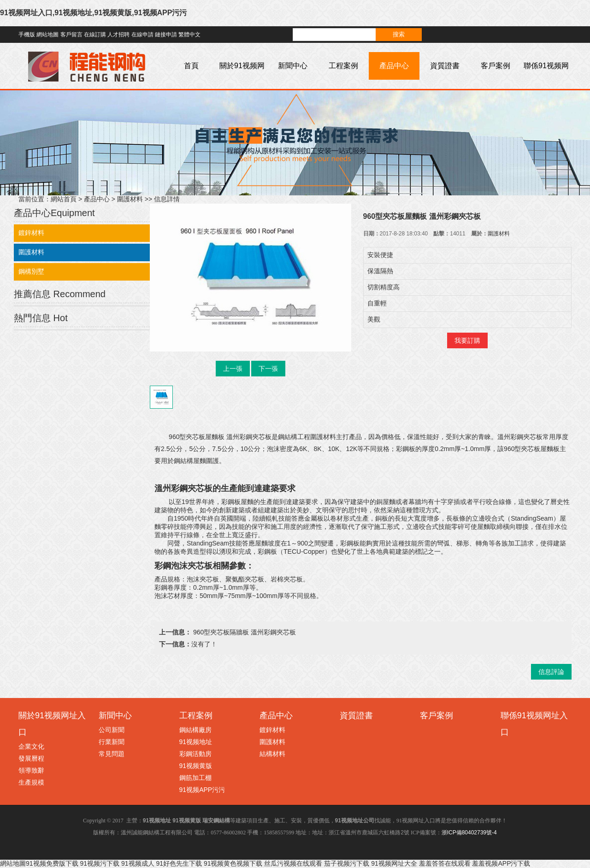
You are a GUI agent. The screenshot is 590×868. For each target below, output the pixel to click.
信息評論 (551, 672)
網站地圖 (47, 35)
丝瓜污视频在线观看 (293, 863)
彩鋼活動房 (195, 754)
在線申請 (142, 35)
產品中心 (394, 66)
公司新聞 (112, 730)
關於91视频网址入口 (242, 79)
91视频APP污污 (202, 790)
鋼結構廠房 (195, 730)
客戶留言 (71, 35)
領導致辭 (31, 770)
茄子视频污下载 (347, 863)
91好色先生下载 (179, 863)
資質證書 (445, 66)
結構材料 (272, 754)
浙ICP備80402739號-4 (469, 833)
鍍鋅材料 (31, 233)
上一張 (233, 369)
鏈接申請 (166, 35)
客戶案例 (496, 66)
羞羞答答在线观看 (445, 863)
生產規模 (31, 782)
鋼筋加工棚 (195, 778)
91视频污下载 (100, 863)
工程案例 (343, 66)
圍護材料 (130, 199)
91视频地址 (196, 742)
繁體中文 (189, 35)
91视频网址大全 (394, 863)
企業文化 (31, 746)
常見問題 (112, 754)
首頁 (191, 66)
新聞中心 (293, 66)
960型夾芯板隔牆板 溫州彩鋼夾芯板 (244, 632)
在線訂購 (95, 35)
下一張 (268, 369)
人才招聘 (118, 35)
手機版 (27, 35)
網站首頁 (64, 199)
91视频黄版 (196, 766)
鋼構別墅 (31, 271)
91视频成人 (138, 863)
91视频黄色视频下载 (233, 863)
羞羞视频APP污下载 (501, 863)
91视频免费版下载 (52, 863)
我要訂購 (467, 340)
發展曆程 (31, 758)
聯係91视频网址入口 (546, 79)
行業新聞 (112, 742)
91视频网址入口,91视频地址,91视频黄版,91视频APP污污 (93, 13)
